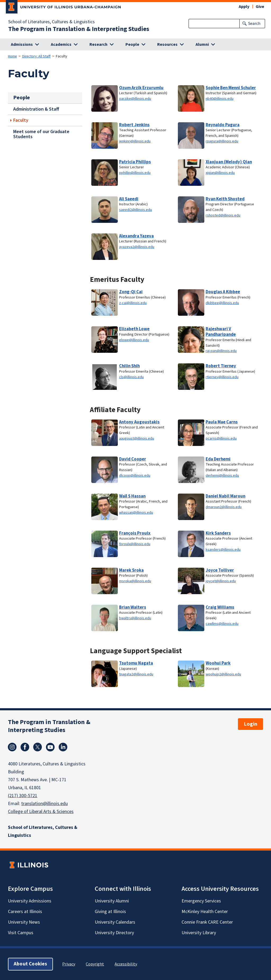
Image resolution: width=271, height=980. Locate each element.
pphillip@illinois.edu (135, 173)
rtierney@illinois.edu (222, 377)
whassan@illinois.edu (136, 512)
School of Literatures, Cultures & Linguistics (51, 22)
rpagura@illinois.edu (222, 141)
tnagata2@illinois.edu (136, 674)
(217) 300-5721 (23, 796)
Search (254, 24)
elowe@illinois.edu (134, 340)
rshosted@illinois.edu (223, 215)
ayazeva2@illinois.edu (137, 247)
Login (250, 724)
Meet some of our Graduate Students (41, 134)
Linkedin (63, 747)
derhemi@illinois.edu (222, 475)
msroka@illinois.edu (135, 581)
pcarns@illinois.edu (221, 438)
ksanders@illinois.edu (223, 550)
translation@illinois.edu (44, 804)
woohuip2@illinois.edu (223, 674)
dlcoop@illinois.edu (135, 475)
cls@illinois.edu (131, 377)
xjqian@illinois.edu (220, 173)
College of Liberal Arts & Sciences (41, 812)
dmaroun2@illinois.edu (224, 507)
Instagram (12, 747)
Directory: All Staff (36, 56)
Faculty (21, 120)
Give (260, 7)
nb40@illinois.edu (220, 99)
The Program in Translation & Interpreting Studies (79, 29)
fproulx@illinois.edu (135, 544)
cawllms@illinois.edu (222, 624)
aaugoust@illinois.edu (137, 438)
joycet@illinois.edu (221, 581)
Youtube (50, 747)
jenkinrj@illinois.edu (135, 141)
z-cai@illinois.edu (133, 303)
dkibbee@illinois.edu (222, 303)
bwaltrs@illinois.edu (135, 618)
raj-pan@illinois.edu (221, 351)
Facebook (25, 747)
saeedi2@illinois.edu (135, 210)
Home (12, 56)
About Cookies (30, 964)
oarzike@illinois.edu (135, 99)
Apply (244, 7)
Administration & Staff (36, 109)
